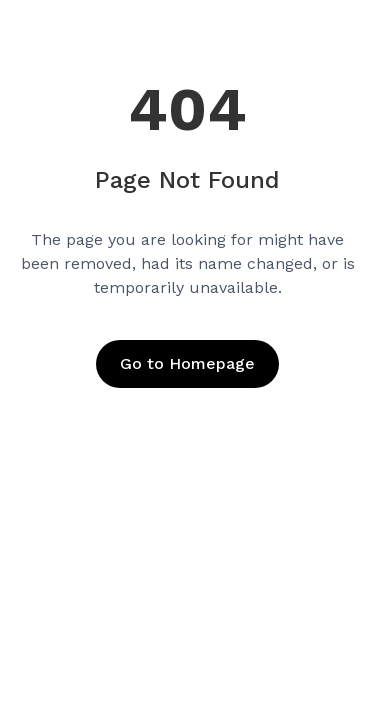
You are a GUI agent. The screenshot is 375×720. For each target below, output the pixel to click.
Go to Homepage (187, 363)
